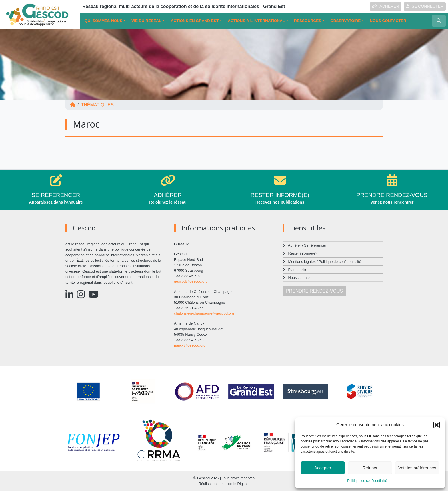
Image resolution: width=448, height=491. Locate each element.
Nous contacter (388, 21)
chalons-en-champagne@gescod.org (204, 313)
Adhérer (295, 245)
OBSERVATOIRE (345, 21)
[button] (437, 425)
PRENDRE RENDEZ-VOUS (314, 291)
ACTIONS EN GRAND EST (195, 21)
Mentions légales (302, 262)
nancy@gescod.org (190, 345)
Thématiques (97, 105)
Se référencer (315, 245)
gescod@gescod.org (191, 281)
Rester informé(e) (303, 253)
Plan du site (298, 270)
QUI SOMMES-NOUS (103, 21)
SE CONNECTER (425, 6)
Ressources (308, 21)
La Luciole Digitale (235, 484)
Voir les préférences (417, 468)
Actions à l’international (256, 21)
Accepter (323, 468)
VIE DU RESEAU (147, 21)
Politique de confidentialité (367, 481)
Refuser (370, 468)
